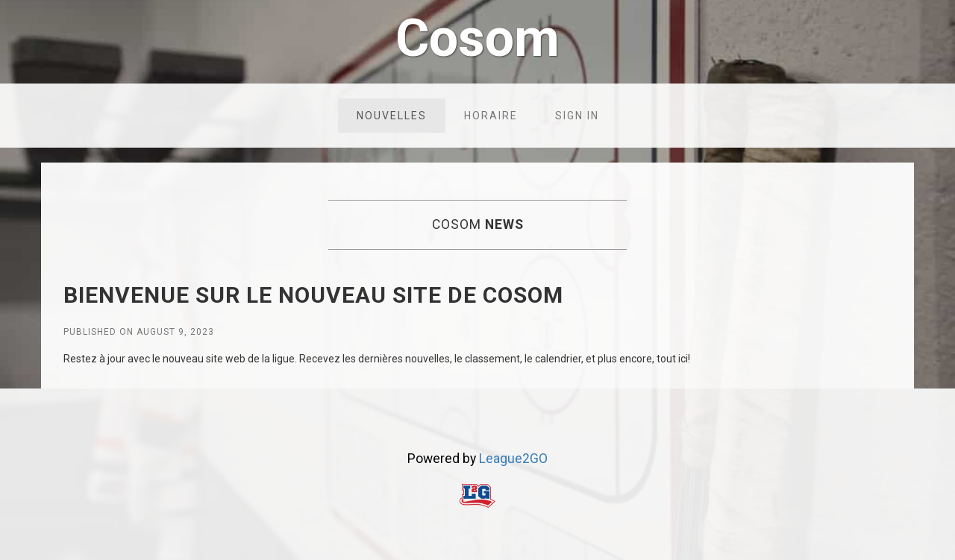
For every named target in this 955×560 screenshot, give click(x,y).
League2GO (513, 459)
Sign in (577, 116)
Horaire (491, 116)
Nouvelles (392, 116)
